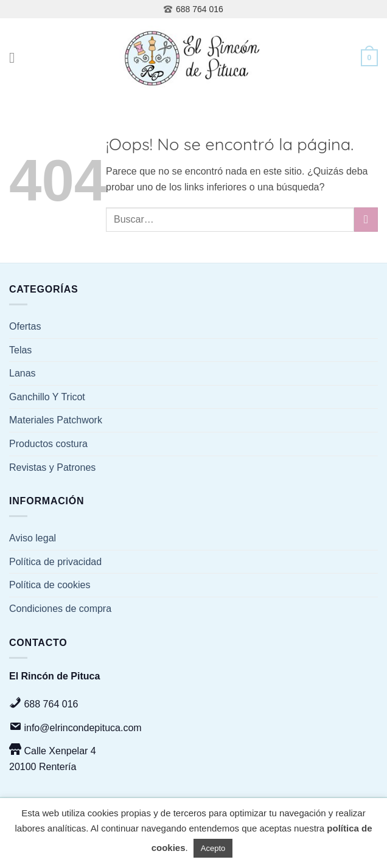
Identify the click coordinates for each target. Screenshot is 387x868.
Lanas (23, 373)
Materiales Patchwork (56, 420)
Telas (20, 350)
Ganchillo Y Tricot (47, 397)
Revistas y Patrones (52, 467)
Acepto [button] (213, 848)
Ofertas (25, 326)
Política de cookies (50, 585)
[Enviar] (366, 219)
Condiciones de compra (60, 609)
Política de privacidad (55, 562)
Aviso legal (33, 538)
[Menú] (16, 57)
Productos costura (48, 444)
